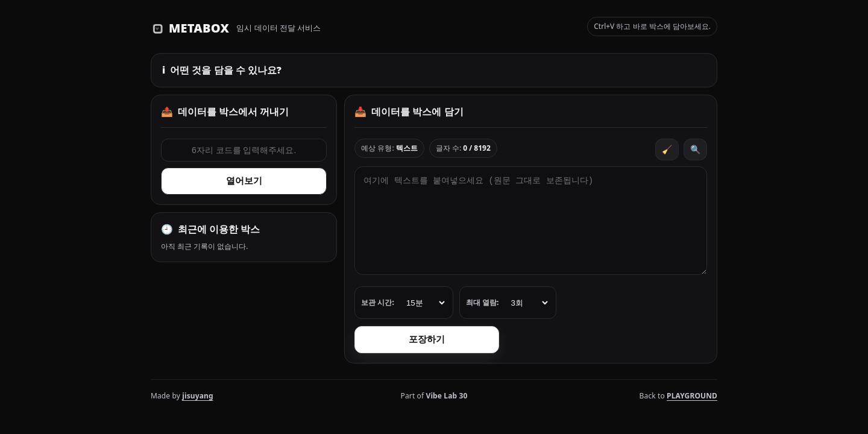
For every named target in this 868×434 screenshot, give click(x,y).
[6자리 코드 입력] (244, 150)
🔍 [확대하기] (695, 149)
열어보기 (244, 181)
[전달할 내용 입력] (531, 221)
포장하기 (427, 339)
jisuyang (197, 396)
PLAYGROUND (692, 396)
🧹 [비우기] (667, 149)
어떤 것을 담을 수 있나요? (222, 70)
